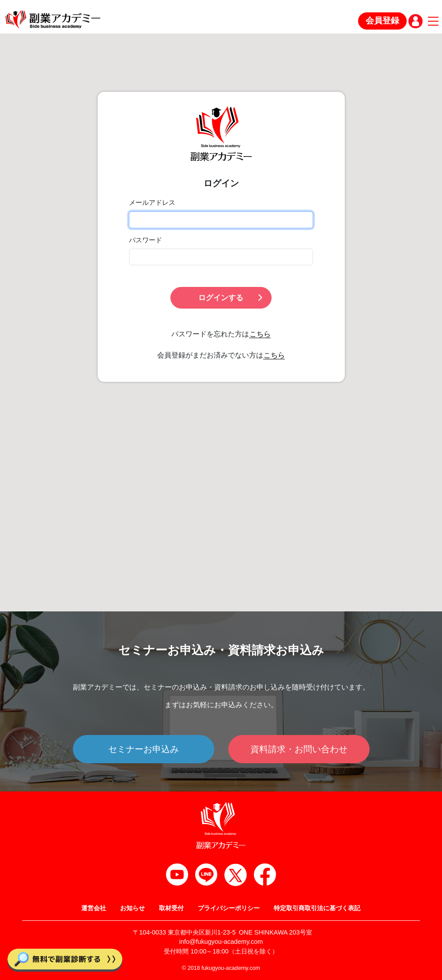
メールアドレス (152, 203)
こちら (260, 334)
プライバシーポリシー (229, 908)
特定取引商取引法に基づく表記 (317, 908)
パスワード (145, 240)
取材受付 (171, 908)
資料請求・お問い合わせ (299, 749)
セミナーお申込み (144, 749)
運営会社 (94, 908)
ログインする (231, 298)
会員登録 (382, 21)
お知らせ (132, 908)
